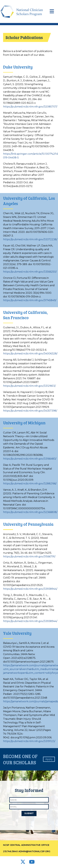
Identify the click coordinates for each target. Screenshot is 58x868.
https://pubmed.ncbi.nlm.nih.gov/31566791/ (29, 557)
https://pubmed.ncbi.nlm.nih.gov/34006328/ (30, 354)
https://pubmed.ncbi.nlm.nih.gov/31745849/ (30, 300)
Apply (49, 759)
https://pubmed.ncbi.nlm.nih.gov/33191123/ (29, 741)
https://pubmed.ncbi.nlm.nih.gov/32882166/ (30, 484)
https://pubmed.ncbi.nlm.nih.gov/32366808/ (30, 512)
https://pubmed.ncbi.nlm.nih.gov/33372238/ (30, 239)
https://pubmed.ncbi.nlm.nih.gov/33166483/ (30, 459)
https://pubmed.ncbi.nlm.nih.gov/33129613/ (29, 386)
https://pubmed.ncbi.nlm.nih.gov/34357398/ (30, 411)
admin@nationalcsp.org (34, 851)
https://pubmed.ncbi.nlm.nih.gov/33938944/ (30, 589)
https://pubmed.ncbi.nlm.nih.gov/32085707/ (30, 107)
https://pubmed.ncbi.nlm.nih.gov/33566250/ (30, 272)
